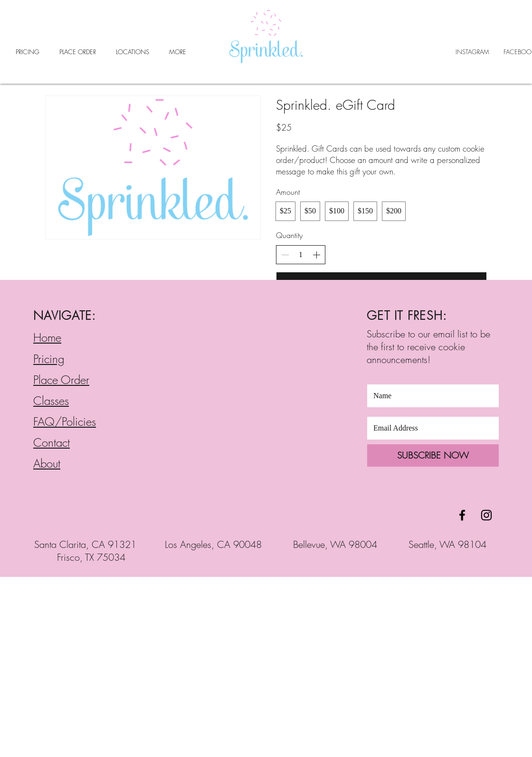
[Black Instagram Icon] (486, 515)
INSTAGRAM (472, 52)
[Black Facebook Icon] (462, 515)
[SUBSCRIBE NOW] (433, 455)
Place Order (61, 380)
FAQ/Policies (65, 422)
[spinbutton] (301, 255)
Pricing (49, 359)
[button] (133, 52)
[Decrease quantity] (285, 255)
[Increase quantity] (316, 255)
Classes (51, 401)
